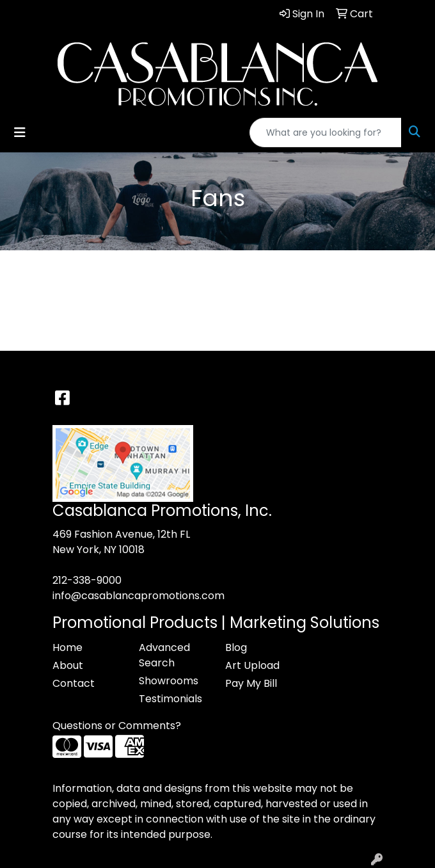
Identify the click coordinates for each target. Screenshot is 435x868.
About (68, 665)
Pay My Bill (251, 683)
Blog (236, 647)
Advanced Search (164, 655)
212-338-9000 (87, 580)
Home (67, 647)
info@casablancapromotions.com (138, 596)
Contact (74, 683)
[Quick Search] (326, 133)
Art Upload (252, 665)
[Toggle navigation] (20, 133)
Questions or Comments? (117, 726)
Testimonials (170, 699)
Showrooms (169, 681)
